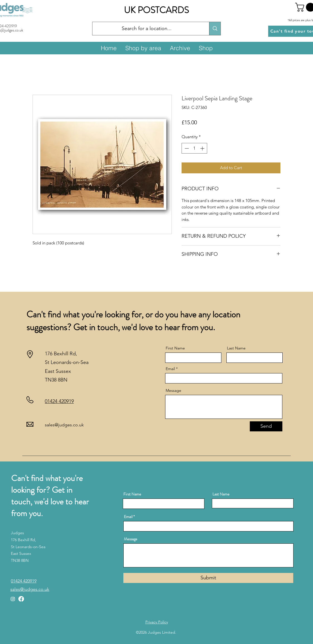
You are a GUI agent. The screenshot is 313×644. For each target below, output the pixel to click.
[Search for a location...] (147, 29)
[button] (143, 48)
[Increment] (203, 148)
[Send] (266, 426)
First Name (175, 348)
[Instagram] (13, 599)
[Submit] (208, 578)
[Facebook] (21, 599)
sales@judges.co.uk (64, 425)
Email (170, 369)
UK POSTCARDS (156, 10)
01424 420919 (59, 401)
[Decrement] (186, 148)
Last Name (236, 348)
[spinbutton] (195, 148)
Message (173, 390)
